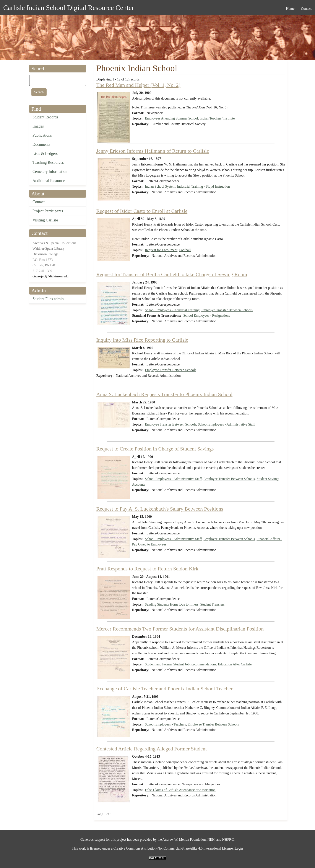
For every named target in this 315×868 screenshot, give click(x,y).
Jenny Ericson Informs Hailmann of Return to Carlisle (153, 151)
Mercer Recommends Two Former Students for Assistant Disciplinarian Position (180, 629)
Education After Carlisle (235, 664)
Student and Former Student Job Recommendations (181, 664)
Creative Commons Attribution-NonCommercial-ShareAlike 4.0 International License (173, 848)
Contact (39, 202)
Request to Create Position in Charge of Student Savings (155, 449)
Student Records (45, 117)
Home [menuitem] (290, 9)
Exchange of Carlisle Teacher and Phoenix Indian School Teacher (165, 689)
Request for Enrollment (161, 250)
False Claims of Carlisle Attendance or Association (180, 790)
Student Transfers (212, 604)
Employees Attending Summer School (171, 118)
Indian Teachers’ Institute (217, 118)
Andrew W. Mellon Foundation (184, 839)
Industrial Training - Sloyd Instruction (203, 186)
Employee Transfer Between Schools (227, 310)
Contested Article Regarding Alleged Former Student (152, 749)
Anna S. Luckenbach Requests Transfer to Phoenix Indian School (165, 394)
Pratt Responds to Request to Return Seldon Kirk (147, 569)
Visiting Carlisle (45, 220)
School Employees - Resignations (207, 315)
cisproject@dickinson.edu (50, 276)
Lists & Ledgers (45, 154)
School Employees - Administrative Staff (227, 424)
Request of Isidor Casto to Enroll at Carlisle (142, 211)
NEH (211, 839)
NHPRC (228, 839)
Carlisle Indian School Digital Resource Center (69, 8)
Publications (42, 135)
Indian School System (160, 186)
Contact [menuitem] (306, 9)
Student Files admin (48, 299)
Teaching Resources (48, 162)
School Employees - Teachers (165, 724)
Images (38, 126)
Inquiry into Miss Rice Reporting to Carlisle (142, 340)
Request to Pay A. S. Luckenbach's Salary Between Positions (160, 509)
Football (185, 250)
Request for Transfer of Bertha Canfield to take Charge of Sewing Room (172, 274)
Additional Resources (49, 181)
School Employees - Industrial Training (172, 310)
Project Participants (48, 211)
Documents (41, 144)
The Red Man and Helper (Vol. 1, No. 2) (138, 85)
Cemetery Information (50, 172)
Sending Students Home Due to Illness (172, 604)
